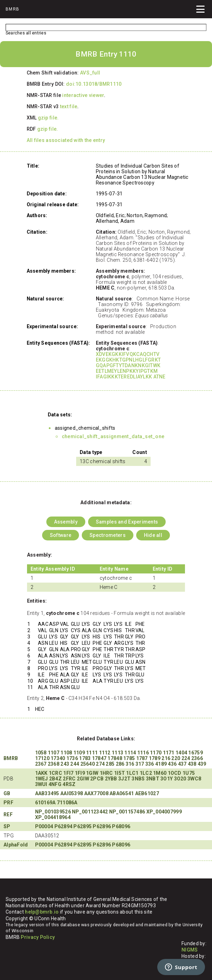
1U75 (189, 773)
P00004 (44, 826)
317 (140, 764)
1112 (105, 753)
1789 (155, 758)
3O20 (180, 779)
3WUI (41, 784)
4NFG (55, 784)
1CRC (55, 773)
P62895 (82, 826)
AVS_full (90, 73)
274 (100, 764)
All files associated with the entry (66, 140)
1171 (169, 753)
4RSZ (69, 784)
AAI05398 (72, 793)
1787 (142, 758)
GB (7, 793)
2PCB (97, 779)
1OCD (175, 773)
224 (186, 758)
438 (192, 764)
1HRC (106, 773)
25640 (88, 764)
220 (176, 758)
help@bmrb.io (42, 912)
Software (61, 535)
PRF (8, 803)
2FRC (69, 779)
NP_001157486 (127, 812)
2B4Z (55, 779)
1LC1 (132, 773)
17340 (58, 758)
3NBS (138, 779)
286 (120, 764)
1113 (117, 753)
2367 (41, 764)
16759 (195, 753)
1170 (156, 753)
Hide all (153, 535)
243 (65, 764)
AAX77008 (96, 793)
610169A (45, 803)
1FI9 (80, 773)
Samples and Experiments (127, 522)
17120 (42, 758)
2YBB (111, 779)
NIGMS (190, 950)
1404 (181, 753)
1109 (79, 753)
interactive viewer (83, 95)
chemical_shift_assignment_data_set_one (113, 436)
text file (69, 106)
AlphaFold (16, 845)
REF (8, 814)
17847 (99, 758)
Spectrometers (108, 535)
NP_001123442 (90, 812)
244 (75, 764)
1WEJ (42, 779)
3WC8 (194, 779)
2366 (197, 758)
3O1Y (167, 779)
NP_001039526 (53, 812)
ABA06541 (122, 793)
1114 (130, 753)
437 (182, 764)
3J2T (124, 779)
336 (150, 764)
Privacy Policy (38, 937)
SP (7, 826)
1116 (143, 753)
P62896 (102, 826)
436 (172, 764)
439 (202, 764)
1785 (129, 758)
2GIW (83, 779)
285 (110, 764)
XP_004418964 (53, 817)
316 (130, 764)
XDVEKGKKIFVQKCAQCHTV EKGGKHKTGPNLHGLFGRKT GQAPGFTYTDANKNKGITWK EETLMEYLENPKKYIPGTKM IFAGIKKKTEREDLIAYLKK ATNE (131, 365)
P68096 (121, 826)
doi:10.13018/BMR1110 (94, 84)
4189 (161, 764)
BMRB (11, 758)
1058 (41, 753)
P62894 (64, 826)
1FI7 (68, 773)
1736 (72, 758)
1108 (66, 753)
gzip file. (48, 118)
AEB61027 (147, 793)
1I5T (120, 773)
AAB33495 (47, 793)
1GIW (92, 773)
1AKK (41, 773)
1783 (85, 758)
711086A (67, 803)
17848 (115, 758)
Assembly (66, 522)
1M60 (160, 773)
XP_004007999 (164, 812)
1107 (54, 753)
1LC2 (146, 773)
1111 (92, 753)
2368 (54, 764)
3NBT (153, 779)
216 (166, 758)
